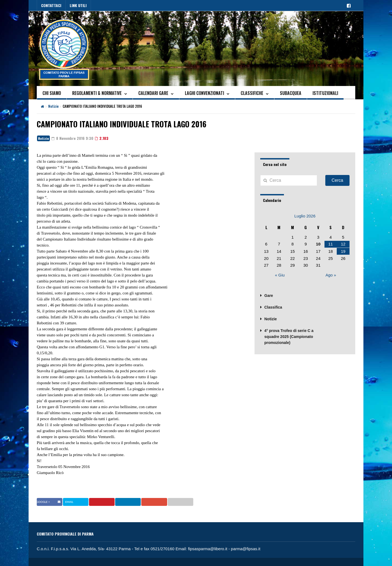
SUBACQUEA (291, 93)
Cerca (337, 180)
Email (188, 502)
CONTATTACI (51, 5)
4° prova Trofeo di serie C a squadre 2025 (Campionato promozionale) (289, 336)
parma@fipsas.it (246, 549)
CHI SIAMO (52, 93)
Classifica (273, 306)
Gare (269, 295)
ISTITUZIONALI (325, 93)
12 (343, 244)
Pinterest (106, 502)
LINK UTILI (78, 5)
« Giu (280, 275)
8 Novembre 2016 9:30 (73, 138)
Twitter (77, 502)
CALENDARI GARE (153, 93)
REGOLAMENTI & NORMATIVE (97, 93)
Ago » (331, 275)
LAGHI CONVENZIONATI (204, 93)
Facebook (49, 502)
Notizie (53, 106)
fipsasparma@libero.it (208, 549)
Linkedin (133, 502)
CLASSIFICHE (252, 93)
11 (331, 244)
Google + (161, 502)
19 (343, 251)
